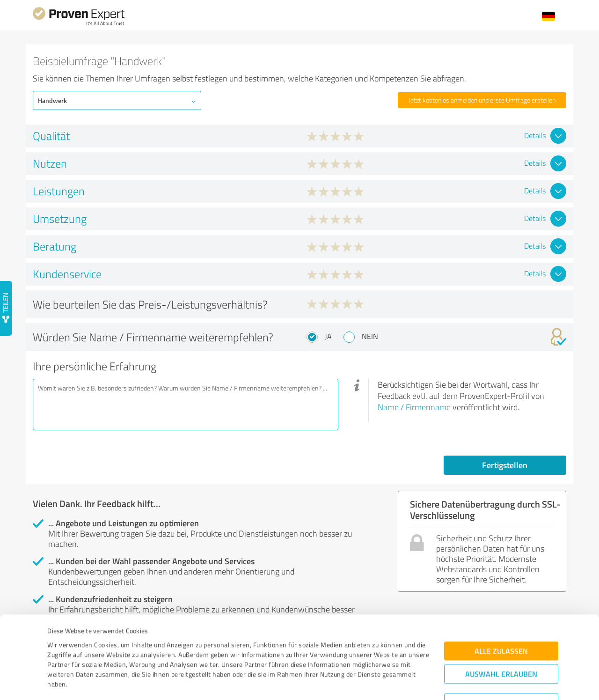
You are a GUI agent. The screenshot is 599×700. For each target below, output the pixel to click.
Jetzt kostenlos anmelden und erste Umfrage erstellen (482, 100)
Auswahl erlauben (501, 626)
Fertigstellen (505, 465)
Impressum (64, 656)
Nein (370, 336)
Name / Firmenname (414, 407)
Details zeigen (365, 682)
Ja (328, 336)
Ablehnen (501, 655)
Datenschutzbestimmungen (127, 656)
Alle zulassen (501, 603)
